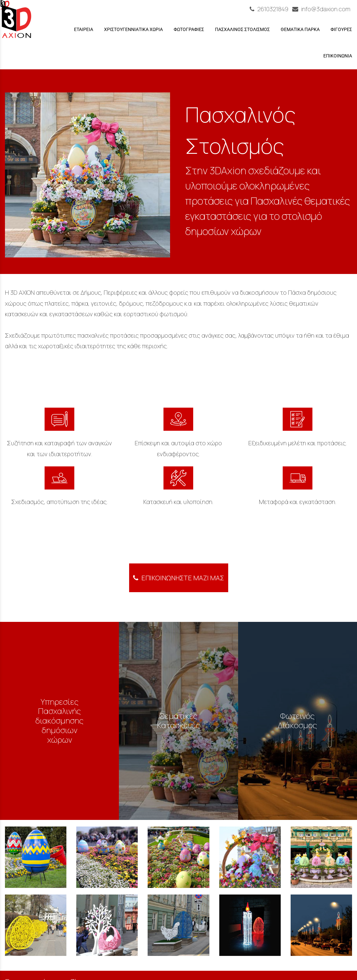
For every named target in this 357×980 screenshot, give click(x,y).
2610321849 (270, 9)
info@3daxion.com (321, 9)
